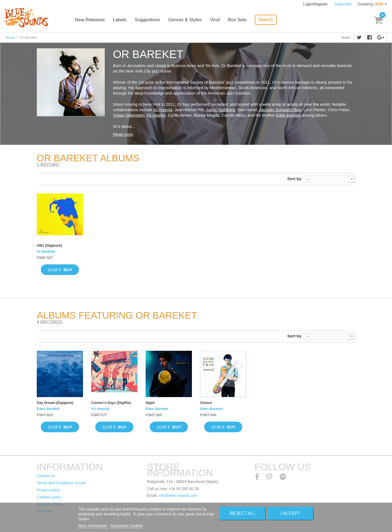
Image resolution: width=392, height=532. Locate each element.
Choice (206, 403)
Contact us (46, 476)
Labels (120, 20)
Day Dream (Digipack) (55, 403)
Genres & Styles (185, 20)
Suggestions (148, 20)
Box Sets (237, 20)
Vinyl (215, 20)
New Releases (90, 20)
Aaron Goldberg (221, 110)
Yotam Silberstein (129, 115)
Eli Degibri (156, 115)
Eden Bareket (288, 115)
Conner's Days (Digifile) (111, 403)
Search (266, 19)
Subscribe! (343, 4)
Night (150, 403)
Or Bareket (46, 251)
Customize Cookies (126, 526)
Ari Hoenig (163, 110)
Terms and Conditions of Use (61, 483)
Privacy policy (48, 490)
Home (10, 37)
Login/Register (316, 4)
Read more (123, 134)
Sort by (294, 179)
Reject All (243, 513)
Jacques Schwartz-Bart (280, 110)
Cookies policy (49, 497)
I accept (291, 513)
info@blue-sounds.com (178, 495)
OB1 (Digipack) (49, 245)
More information (93, 526)
